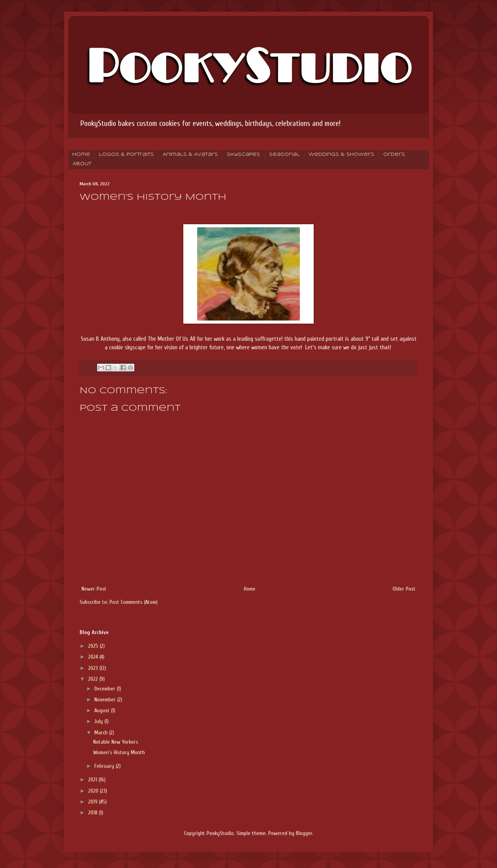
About (82, 164)
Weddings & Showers (341, 155)
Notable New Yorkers (116, 742)
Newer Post (94, 589)
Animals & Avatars (190, 155)
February (105, 766)
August (103, 710)
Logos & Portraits (126, 155)
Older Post (404, 589)
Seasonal (284, 155)
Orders (394, 155)
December (106, 689)
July (99, 721)
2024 (94, 657)
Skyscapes (243, 155)
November (106, 700)
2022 (94, 679)
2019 (94, 802)
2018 (94, 813)
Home (81, 155)
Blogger (304, 833)
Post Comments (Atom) (134, 602)
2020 (94, 791)
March (102, 733)
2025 (94, 646)
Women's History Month (119, 752)
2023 (94, 668)
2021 (93, 780)
